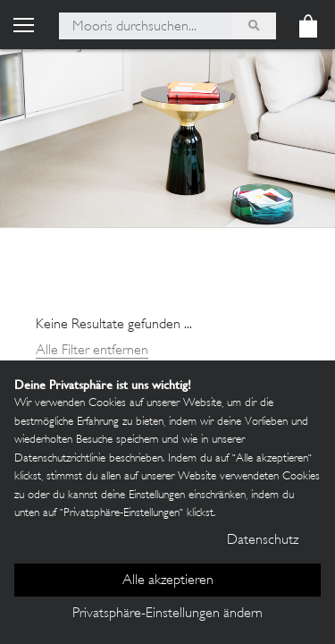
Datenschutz (263, 541)
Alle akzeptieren (168, 581)
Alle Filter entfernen (92, 351)
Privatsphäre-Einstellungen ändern (167, 614)
